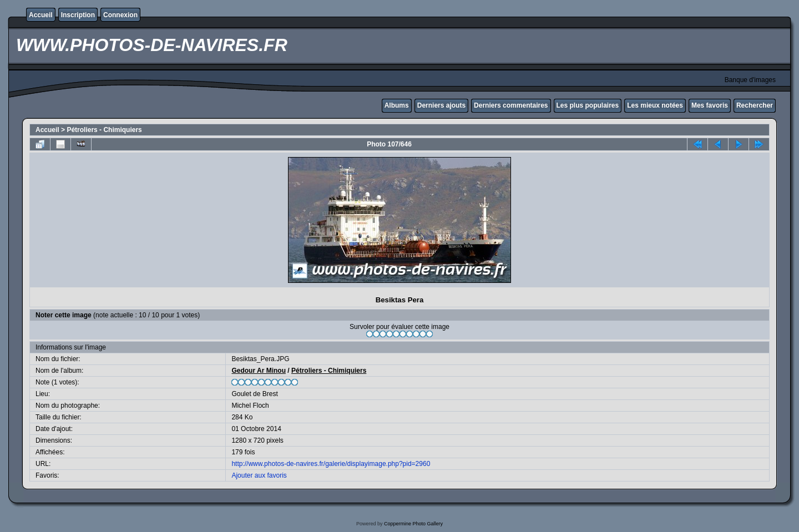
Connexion (120, 15)
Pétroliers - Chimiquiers (104, 130)
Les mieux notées (655, 105)
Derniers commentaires (511, 105)
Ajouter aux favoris (259, 475)
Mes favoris (710, 105)
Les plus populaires (588, 105)
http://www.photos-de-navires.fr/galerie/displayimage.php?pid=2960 (331, 464)
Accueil (41, 15)
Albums (397, 105)
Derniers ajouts (441, 105)
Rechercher (755, 105)
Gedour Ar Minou (259, 371)
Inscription (78, 15)
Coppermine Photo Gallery (413, 524)
